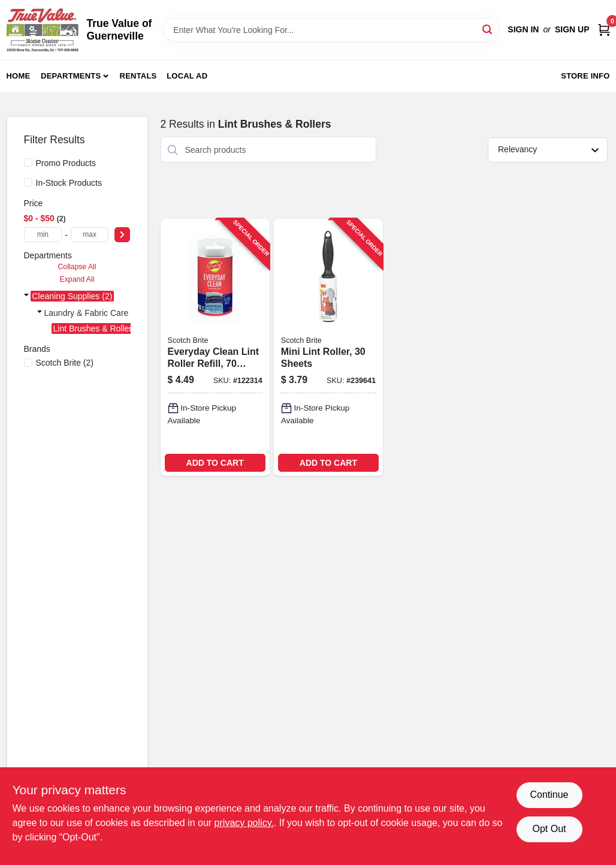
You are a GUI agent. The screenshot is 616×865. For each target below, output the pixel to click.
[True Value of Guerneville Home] (43, 30)
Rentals (138, 76)
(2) (65, 363)
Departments (71, 76)
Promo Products (66, 163)
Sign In (523, 29)
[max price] (90, 235)
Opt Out (549, 829)
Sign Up (572, 29)
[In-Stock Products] (28, 182)
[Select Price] (122, 235)
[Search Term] (331, 30)
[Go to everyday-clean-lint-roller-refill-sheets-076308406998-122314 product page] (215, 347)
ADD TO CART (215, 463)
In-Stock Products (69, 183)
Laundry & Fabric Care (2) (93, 313)
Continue (549, 795)
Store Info (585, 76)
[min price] (43, 235)
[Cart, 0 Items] (604, 30)
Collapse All (77, 267)
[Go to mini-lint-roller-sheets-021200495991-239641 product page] (328, 347)
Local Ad (187, 76)
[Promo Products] (28, 162)
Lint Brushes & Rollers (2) (101, 328)
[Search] (488, 29)
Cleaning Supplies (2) (73, 296)
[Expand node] (26, 296)
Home (19, 76)
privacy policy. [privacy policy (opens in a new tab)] (244, 823)
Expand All (77, 279)
